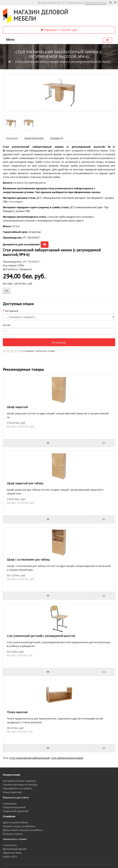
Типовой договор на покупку (20, 785)
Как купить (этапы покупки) (19, 781)
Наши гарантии (12, 792)
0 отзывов (27, 351)
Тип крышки (12, 311)
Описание (12, 138)
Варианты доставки (16, 797)
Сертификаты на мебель (18, 788)
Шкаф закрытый (17, 407)
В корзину (59, 342)
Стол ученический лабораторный (30, 758)
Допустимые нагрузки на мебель (23, 830)
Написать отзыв (45, 351)
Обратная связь (12, 853)
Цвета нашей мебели (16, 822)
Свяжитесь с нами (15, 839)
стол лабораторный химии (67, 758)
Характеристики (34, 138)
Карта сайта (10, 856)
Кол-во (7, 325)
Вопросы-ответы (13, 834)
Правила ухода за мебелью (19, 826)
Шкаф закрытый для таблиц (25, 483)
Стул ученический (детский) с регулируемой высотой (41, 636)
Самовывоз (10, 803)
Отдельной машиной (16, 811)
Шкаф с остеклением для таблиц (28, 559)
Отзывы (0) (57, 138)
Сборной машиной (14, 807)
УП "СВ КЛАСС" (32, 262)
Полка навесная (17, 712)
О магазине (10, 845)
